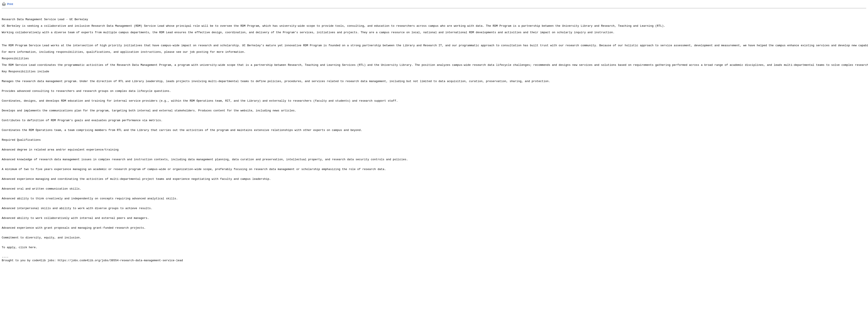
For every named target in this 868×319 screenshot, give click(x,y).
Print (10, 4)
